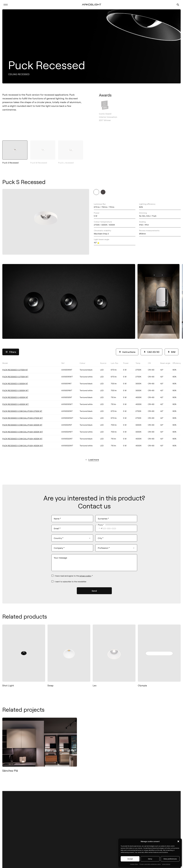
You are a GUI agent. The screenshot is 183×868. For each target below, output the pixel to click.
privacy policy (85, 577)
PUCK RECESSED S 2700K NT (15, 372)
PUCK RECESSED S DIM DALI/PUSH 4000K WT (23, 447)
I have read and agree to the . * (74, 577)
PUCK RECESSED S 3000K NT (15, 385)
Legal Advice (166, 864)
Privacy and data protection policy (150, 864)
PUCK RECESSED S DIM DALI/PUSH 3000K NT (22, 427)
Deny (150, 859)
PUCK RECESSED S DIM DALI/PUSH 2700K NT (22, 413)
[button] (178, 841)
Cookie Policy (134, 864)
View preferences (170, 859)
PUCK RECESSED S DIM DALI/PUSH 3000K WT (23, 434)
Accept (130, 859)
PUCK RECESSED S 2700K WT (15, 378)
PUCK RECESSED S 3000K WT (15, 392)
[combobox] (99, 529)
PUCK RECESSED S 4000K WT (16, 406)
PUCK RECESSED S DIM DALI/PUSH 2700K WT (23, 420)
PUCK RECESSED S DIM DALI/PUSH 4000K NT (22, 440)
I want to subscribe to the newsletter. (71, 583)
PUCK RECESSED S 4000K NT (15, 399)
